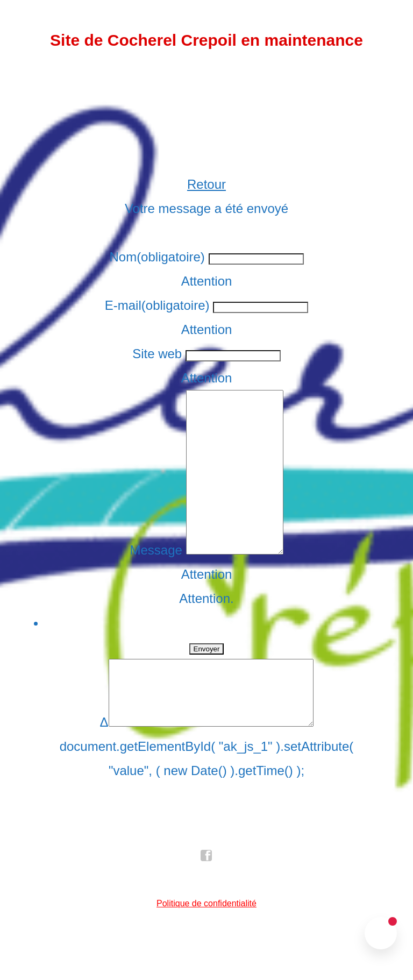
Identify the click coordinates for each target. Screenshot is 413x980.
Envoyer (207, 681)
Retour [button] (206, 184)
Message (150, 582)
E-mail (157, 305)
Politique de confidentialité (206, 949)
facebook (206, 901)
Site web (157, 354)
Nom (157, 257)
